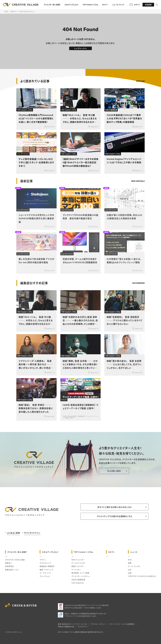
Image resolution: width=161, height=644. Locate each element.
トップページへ (81, 48)
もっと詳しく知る (114, 471)
